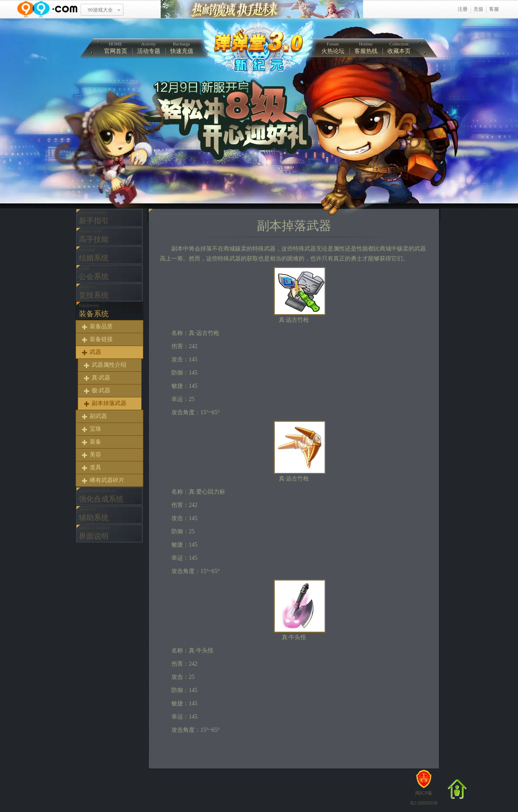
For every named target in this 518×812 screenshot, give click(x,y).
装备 (95, 442)
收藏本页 (399, 48)
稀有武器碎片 (107, 480)
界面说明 (95, 533)
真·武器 (101, 378)
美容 (95, 455)
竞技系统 (94, 292)
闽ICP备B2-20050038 (424, 795)
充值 (478, 9)
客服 (494, 9)
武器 (95, 352)
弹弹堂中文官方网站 (258, 49)
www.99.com (47, 9)
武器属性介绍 (109, 365)
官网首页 (116, 48)
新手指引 (94, 217)
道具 (95, 467)
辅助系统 (94, 514)
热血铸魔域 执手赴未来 (262, 9)
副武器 (98, 416)
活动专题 (149, 48)
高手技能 (94, 236)
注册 (463, 9)
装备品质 (101, 326)
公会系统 (94, 273)
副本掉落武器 (109, 403)
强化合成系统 (101, 496)
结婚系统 (94, 254)
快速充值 (182, 48)
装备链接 (101, 339)
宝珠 (95, 429)
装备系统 (94, 310)
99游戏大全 (100, 10)
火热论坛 (333, 48)
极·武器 (101, 390)
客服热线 (366, 48)
